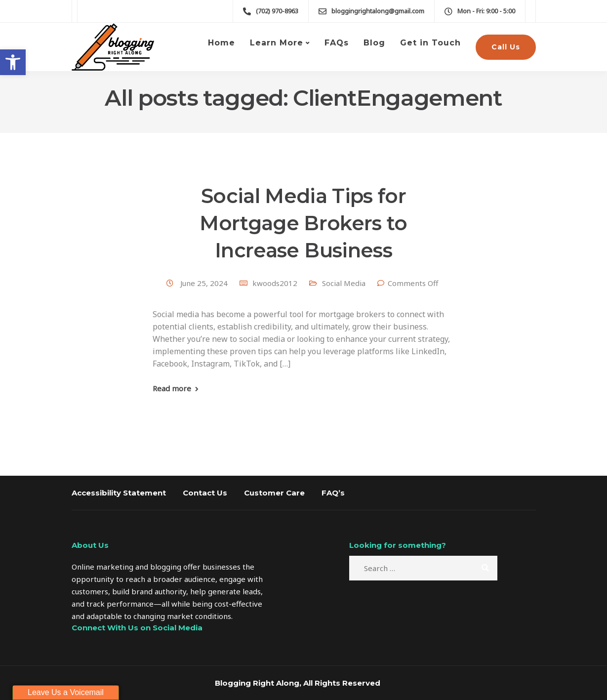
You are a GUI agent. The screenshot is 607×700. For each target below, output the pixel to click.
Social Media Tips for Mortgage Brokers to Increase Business (303, 223)
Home (222, 43)
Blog (374, 43)
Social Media (344, 283)
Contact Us (205, 493)
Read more (172, 389)
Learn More (277, 43)
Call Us (506, 47)
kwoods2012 (275, 283)
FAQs (337, 43)
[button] (13, 62)
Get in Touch (430, 43)
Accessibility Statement (119, 493)
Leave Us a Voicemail (66, 692)
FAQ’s (333, 493)
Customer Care (274, 493)
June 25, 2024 (205, 283)
